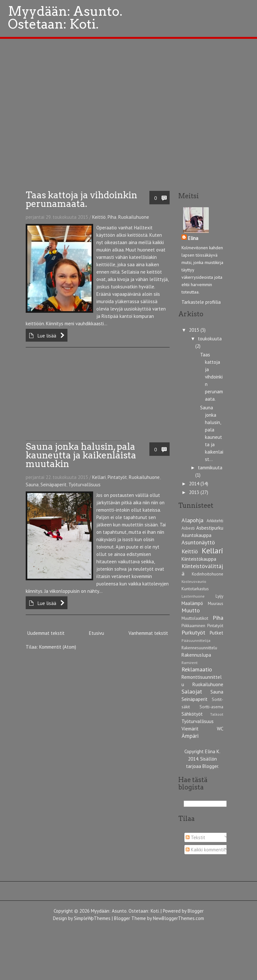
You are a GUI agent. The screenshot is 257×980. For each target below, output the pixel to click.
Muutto (191, 610)
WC (220, 729)
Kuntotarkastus (195, 589)
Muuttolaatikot (195, 618)
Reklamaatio (197, 669)
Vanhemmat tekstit (148, 633)
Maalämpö (192, 603)
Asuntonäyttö (198, 542)
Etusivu (97, 633)
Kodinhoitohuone (208, 574)
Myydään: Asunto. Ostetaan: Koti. (125, 911)
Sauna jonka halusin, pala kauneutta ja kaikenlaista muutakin (81, 455)
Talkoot (217, 714)
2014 (195, 484)
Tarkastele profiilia (201, 302)
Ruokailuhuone (134, 217)
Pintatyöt (117, 477)
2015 (195, 330)
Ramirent (190, 663)
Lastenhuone (193, 596)
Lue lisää (47, 336)
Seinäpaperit (53, 485)
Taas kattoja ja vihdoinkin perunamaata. (81, 199)
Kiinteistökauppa (199, 559)
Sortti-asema (211, 707)
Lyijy (219, 596)
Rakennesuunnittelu (199, 648)
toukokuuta (210, 339)
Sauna (32, 485)
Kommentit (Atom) (58, 647)
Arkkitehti (215, 521)
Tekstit (195, 837)
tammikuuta (210, 468)
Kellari (99, 477)
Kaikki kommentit (206, 850)
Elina (193, 238)
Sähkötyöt (192, 714)
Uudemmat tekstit (46, 633)
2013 (195, 492)
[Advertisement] (74, 400)
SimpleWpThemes (92, 918)
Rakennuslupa (196, 655)
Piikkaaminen (193, 626)
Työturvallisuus (84, 485)
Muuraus (216, 603)
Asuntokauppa (196, 535)
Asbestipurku (210, 528)
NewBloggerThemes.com (178, 918)
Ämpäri (190, 736)
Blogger (210, 766)
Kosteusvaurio (194, 581)
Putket (217, 633)
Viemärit (190, 729)
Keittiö (99, 217)
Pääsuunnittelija (196, 640)
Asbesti (188, 528)
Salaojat (192, 691)
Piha (112, 217)
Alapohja (192, 520)
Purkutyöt (193, 632)
